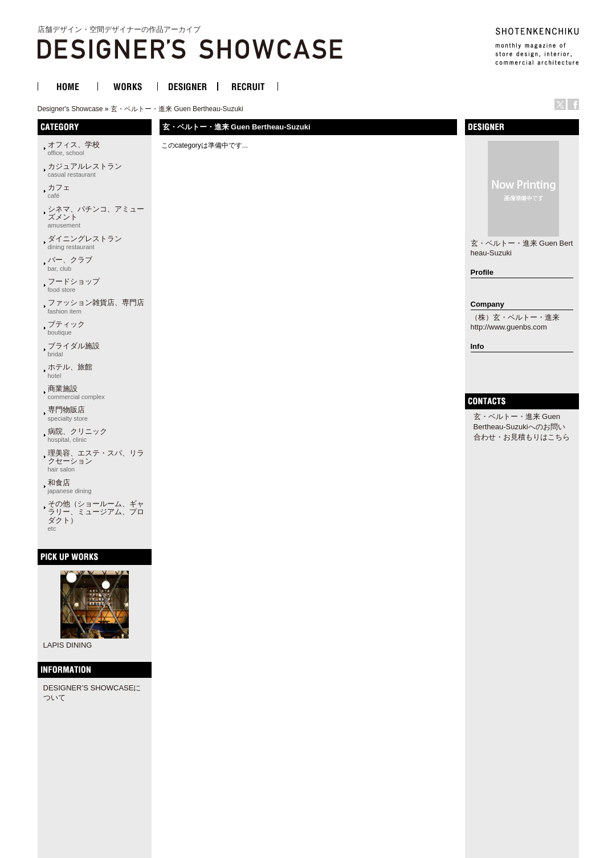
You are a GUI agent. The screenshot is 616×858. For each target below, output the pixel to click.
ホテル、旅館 (70, 371)
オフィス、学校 (74, 148)
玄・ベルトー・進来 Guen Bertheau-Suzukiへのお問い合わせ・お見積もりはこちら (522, 427)
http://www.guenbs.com (509, 327)
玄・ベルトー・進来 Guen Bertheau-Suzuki (177, 109)
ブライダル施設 (74, 349)
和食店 (70, 486)
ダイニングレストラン (85, 242)
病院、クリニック (77, 435)
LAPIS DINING (68, 645)
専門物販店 (68, 413)
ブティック (66, 328)
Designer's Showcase (70, 109)
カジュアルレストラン (85, 170)
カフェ (59, 191)
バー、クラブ (70, 263)
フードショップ (74, 285)
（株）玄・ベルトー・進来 (515, 317)
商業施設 (76, 392)
